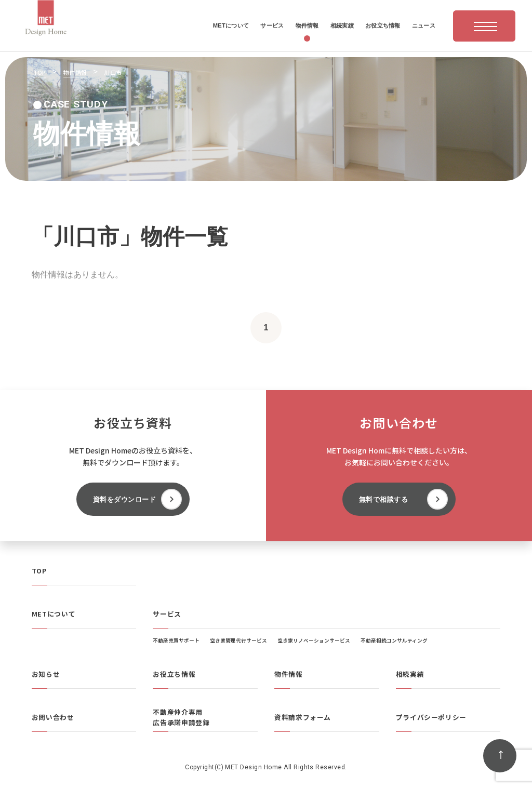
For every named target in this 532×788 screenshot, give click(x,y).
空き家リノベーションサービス (314, 640)
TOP (39, 571)
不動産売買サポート (176, 640)
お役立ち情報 (174, 674)
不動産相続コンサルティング (394, 640)
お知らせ (46, 674)
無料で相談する (384, 499)
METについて (54, 614)
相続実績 (410, 674)
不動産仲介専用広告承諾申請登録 (181, 717)
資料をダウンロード (125, 499)
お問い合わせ (53, 717)
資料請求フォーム (303, 717)
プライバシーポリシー (431, 717)
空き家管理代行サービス (238, 640)
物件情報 (289, 674)
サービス (167, 614)
